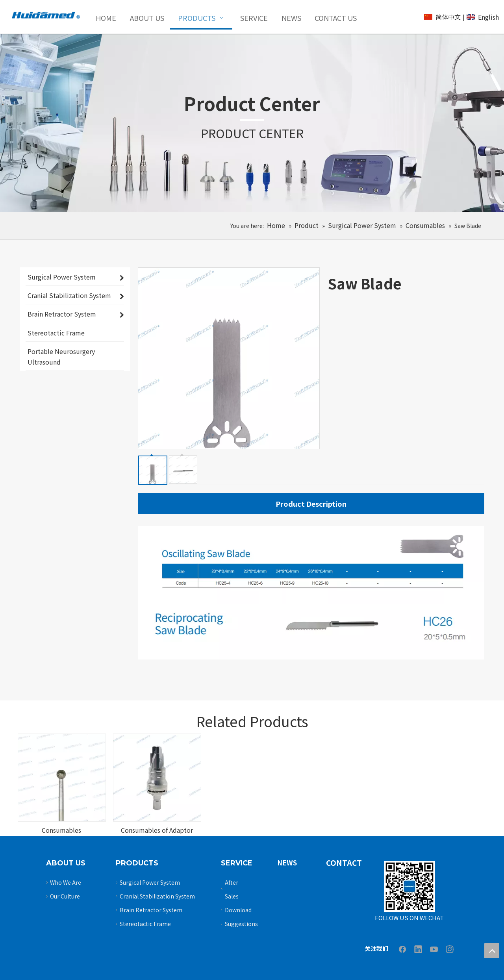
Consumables (61, 830)
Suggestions (241, 924)
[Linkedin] (418, 949)
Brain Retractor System (151, 910)
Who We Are (66, 882)
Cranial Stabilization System (157, 896)
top (492, 950)
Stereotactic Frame (145, 924)
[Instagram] (450, 949)
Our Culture (65, 896)
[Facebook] (402, 949)
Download (238, 910)
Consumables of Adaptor (157, 830)
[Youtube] (434, 949)
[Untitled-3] (409, 886)
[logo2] (46, 15)
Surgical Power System (150, 882)
